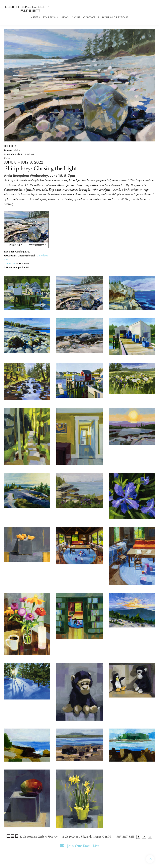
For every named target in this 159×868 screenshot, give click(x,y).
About (76, 17)
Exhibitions (50, 17)
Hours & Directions (115, 17)
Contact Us (91, 17)
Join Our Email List (79, 846)
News (65, 17)
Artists (35, 17)
